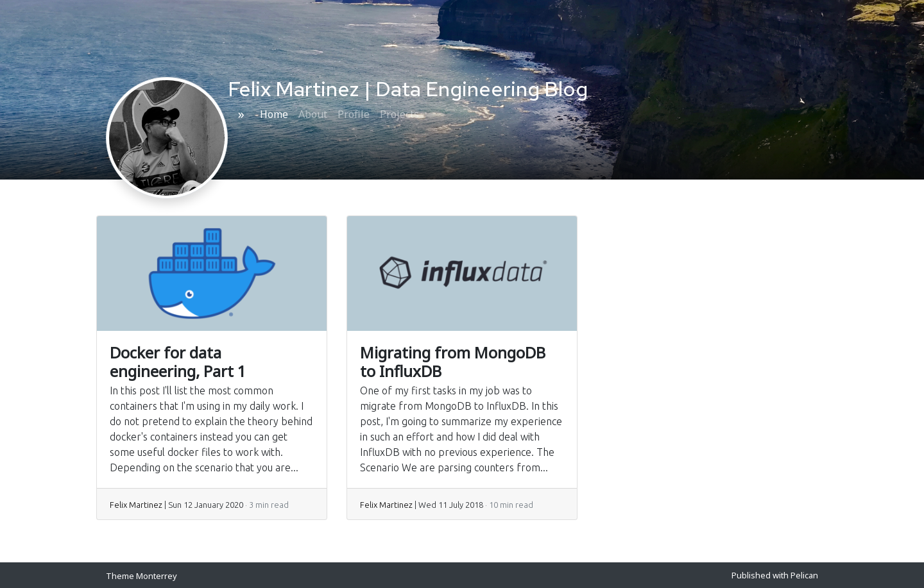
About (313, 114)
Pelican (804, 575)
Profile (354, 114)
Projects (399, 114)
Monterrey (157, 576)
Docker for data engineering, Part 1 (178, 362)
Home (274, 114)
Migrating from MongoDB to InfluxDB (453, 362)
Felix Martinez (136, 505)
